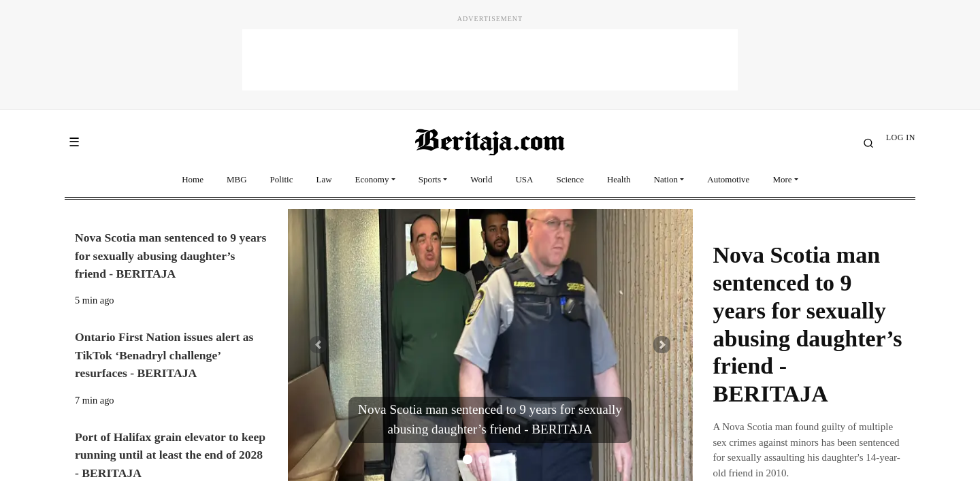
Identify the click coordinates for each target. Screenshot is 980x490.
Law (324, 179)
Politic (282, 179)
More (782, 179)
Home (193, 179)
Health (619, 179)
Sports (430, 179)
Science (570, 179)
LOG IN (901, 137)
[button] (318, 345)
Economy (372, 179)
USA (524, 179)
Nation (666, 179)
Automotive (728, 179)
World (481, 179)
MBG (237, 179)
